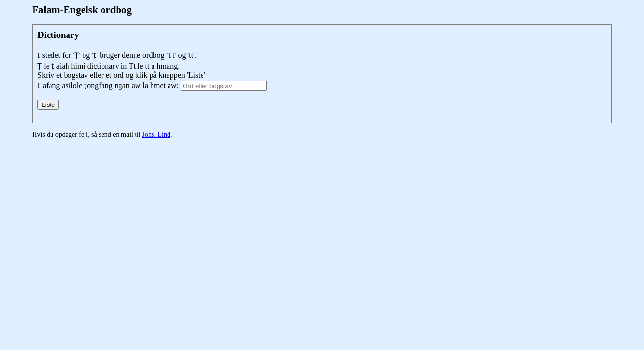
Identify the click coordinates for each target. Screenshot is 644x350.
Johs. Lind (156, 134)
